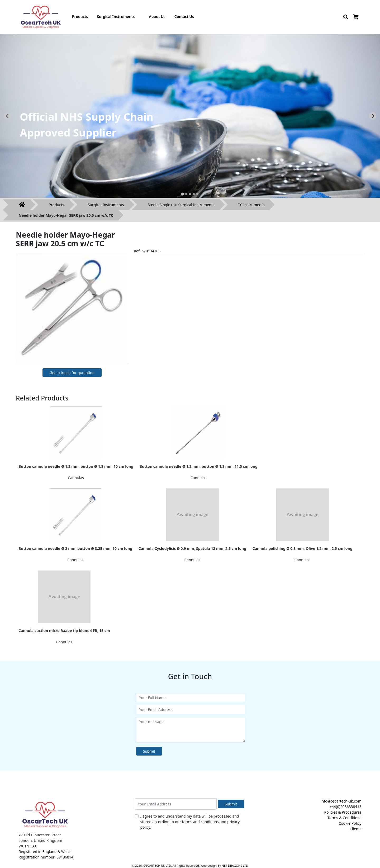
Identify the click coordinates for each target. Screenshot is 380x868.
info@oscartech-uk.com (341, 801)
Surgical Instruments (106, 205)
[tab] (182, 194)
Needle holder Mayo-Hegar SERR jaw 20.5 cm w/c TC (66, 215)
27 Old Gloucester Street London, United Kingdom (41, 838)
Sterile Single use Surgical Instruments (181, 205)
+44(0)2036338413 (346, 807)
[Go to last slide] (7, 116)
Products (56, 205)
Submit (149, 751)
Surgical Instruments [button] (116, 16)
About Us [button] (157, 16)
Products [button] (80, 16)
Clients (355, 829)
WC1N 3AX (28, 846)
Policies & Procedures (343, 812)
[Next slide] (373, 116)
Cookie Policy (350, 823)
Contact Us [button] (184, 16)
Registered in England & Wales (45, 852)
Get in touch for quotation (72, 373)
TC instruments (251, 205)
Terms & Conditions (345, 818)
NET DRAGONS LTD (235, 865)
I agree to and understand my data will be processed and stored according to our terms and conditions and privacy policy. (190, 822)
